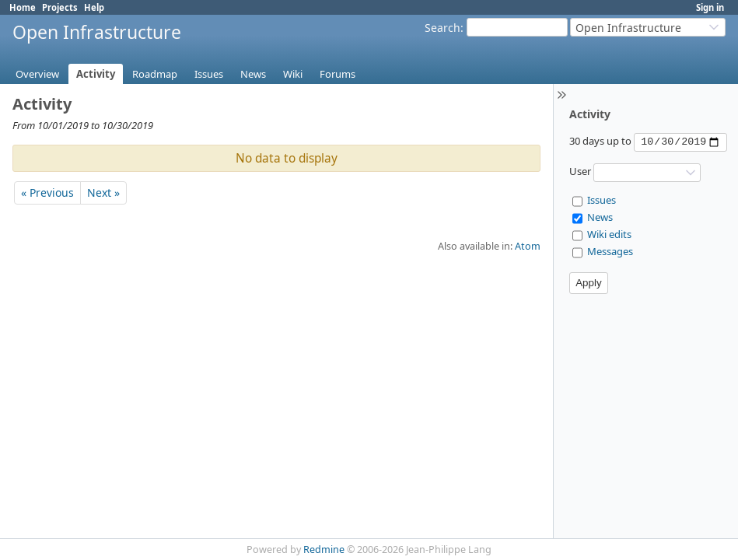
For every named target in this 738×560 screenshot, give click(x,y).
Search (442, 28)
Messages (610, 251)
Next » (103, 192)
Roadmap (155, 74)
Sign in (710, 7)
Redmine (324, 549)
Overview (37, 74)
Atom (528, 246)
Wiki (293, 74)
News (253, 74)
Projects (60, 7)
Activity (96, 74)
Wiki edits (609, 234)
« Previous (47, 192)
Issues (209, 74)
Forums (338, 74)
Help (94, 7)
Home (23, 7)
